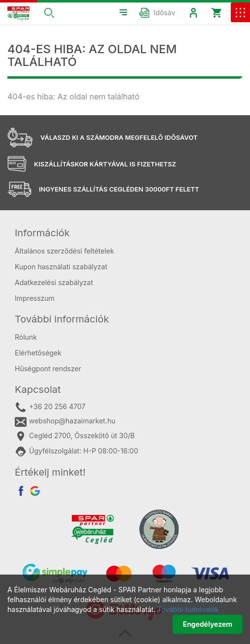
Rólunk (26, 337)
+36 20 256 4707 (50, 407)
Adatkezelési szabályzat (54, 282)
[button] (49, 12)
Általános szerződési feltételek (64, 251)
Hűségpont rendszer (48, 369)
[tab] (125, 233)
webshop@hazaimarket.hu (65, 421)
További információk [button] (62, 319)
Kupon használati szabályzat (61, 267)
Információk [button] (42, 233)
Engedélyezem (207, 624)
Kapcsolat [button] (38, 389)
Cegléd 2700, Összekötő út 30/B (75, 436)
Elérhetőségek (38, 353)
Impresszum (35, 298)
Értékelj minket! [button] (50, 472)
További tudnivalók (188, 609)
